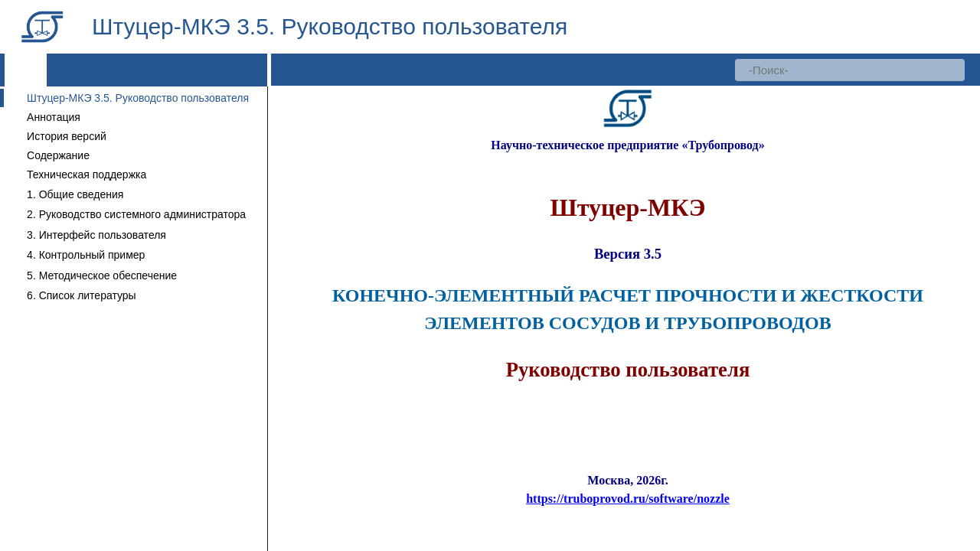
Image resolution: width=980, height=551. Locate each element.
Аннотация (54, 117)
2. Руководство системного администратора (136, 214)
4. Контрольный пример (86, 255)
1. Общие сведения (75, 194)
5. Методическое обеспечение (102, 275)
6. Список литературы (82, 295)
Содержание (58, 155)
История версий (67, 136)
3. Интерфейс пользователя (96, 235)
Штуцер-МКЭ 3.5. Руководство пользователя (138, 98)
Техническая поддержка (87, 174)
